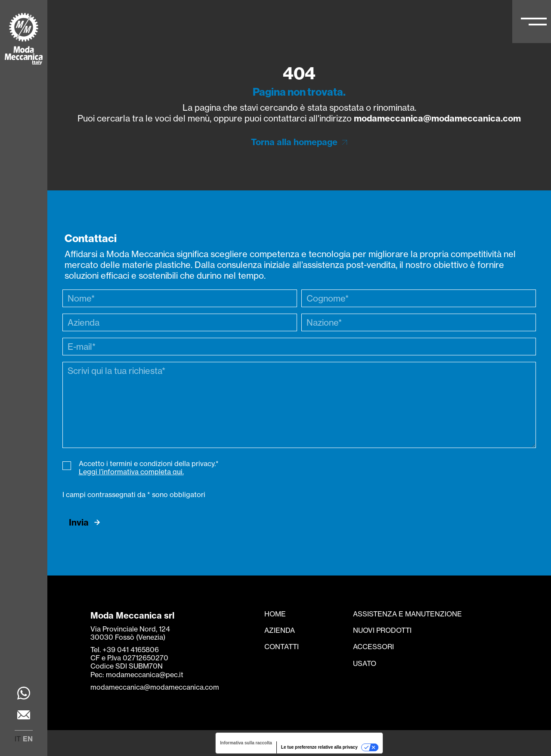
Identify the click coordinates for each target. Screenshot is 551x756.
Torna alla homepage (294, 142)
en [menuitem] (28, 739)
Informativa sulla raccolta (246, 743)
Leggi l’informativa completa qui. (131, 472)
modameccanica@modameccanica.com (437, 118)
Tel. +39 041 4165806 (125, 650)
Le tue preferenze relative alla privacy (319, 747)
